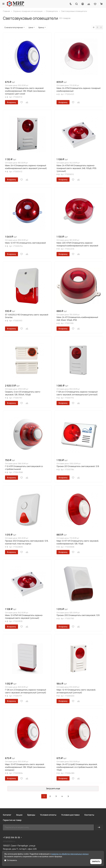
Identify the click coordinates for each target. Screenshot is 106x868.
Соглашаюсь (11, 860)
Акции (19, 815)
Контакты (89, 815)
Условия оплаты (48, 815)
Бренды (31, 815)
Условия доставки (70, 815)
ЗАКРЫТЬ (96, 862)
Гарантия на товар (12, 820)
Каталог (7, 815)
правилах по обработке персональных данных (70, 854)
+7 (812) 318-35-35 (11, 838)
